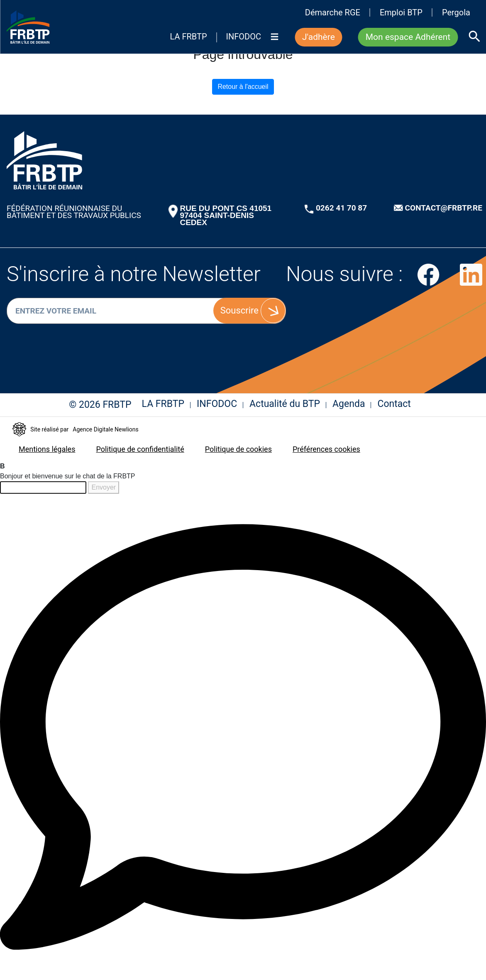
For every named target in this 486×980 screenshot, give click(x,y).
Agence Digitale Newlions (105, 429)
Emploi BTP (401, 12)
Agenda (349, 404)
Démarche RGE (333, 12)
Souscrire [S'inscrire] (239, 310)
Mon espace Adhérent (408, 37)
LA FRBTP (188, 37)
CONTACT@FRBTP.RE (444, 208)
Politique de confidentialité (140, 449)
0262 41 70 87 (341, 208)
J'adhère (319, 37)
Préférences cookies (326, 449)
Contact (394, 404)
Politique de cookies (238, 449)
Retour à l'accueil (243, 87)
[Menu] (274, 43)
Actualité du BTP (285, 404)
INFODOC (244, 37)
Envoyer (104, 487)
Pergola (456, 12)
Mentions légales (47, 449)
